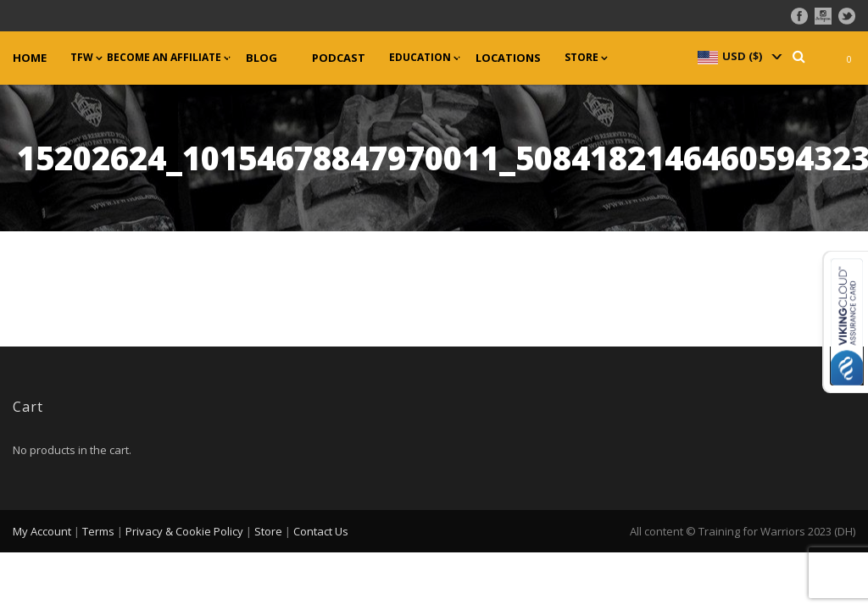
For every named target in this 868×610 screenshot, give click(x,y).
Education (420, 58)
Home (30, 58)
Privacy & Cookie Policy (184, 531)
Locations (508, 58)
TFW (82, 58)
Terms (98, 531)
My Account (42, 531)
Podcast (339, 58)
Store (581, 58)
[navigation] (738, 56)
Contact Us (321, 531)
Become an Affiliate (164, 58)
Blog (262, 58)
